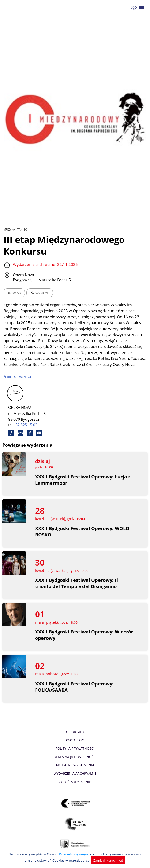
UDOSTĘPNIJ (40, 293)
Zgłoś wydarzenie (75, 788)
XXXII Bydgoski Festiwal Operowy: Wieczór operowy (75, 641)
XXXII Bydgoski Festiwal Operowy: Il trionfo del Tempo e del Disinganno (77, 589)
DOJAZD (14, 293)
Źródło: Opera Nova (17, 383)
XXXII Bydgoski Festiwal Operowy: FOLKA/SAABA (75, 693)
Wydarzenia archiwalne (75, 779)
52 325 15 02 (27, 431)
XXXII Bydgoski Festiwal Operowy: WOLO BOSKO (83, 537)
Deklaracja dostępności (75, 763)
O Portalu (75, 738)
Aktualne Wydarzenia (75, 771)
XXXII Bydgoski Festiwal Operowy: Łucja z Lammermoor (83, 486)
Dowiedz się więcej (69, 854)
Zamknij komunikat (101, 860)
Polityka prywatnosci (75, 754)
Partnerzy (75, 746)
